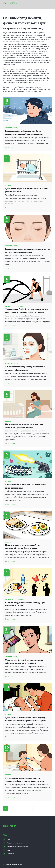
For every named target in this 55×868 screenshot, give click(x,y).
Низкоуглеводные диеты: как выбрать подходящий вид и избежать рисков (23, 547)
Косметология (11, 364)
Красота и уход (12, 128)
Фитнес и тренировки (15, 306)
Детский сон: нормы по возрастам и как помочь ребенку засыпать (27, 190)
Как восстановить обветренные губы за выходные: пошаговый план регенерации (24, 132)
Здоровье (9, 185)
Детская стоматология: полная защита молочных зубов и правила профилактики (24, 779)
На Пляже (9, 3)
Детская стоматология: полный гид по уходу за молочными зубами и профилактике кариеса (26, 719)
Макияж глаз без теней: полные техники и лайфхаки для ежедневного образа (24, 662)
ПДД (8, 850)
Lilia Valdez (11, 148)
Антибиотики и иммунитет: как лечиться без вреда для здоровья (26, 486)
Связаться (10, 854)
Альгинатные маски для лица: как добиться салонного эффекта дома (25, 368)
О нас (9, 839)
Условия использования (15, 843)
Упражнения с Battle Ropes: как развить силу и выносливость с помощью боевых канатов (27, 311)
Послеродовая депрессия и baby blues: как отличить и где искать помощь (24, 426)
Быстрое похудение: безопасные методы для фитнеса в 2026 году (25, 604)
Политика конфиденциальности (17, 847)
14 (30, 809)
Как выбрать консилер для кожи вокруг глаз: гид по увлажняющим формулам (27, 250)
